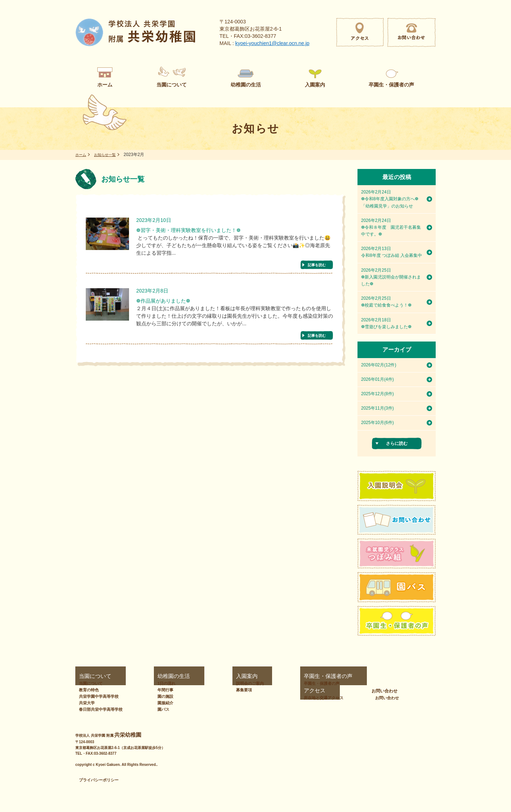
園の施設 (162, 696)
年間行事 (162, 690)
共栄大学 (87, 703)
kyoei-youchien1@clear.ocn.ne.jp (272, 43)
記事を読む (317, 266)
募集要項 (216, 690)
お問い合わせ (416, 676)
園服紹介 (162, 703)
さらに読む (397, 443)
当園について (88, 676)
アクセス (340, 676)
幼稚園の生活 (164, 676)
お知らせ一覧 (109, 155)
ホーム (82, 155)
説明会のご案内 (222, 683)
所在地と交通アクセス (355, 683)
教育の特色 (89, 690)
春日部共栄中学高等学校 (101, 709)
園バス (160, 709)
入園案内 (213, 676)
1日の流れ (163, 683)
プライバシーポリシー (99, 780)
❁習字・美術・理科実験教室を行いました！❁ (203, 231)
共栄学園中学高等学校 (99, 696)
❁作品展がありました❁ (171, 304)
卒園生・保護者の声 (284, 676)
